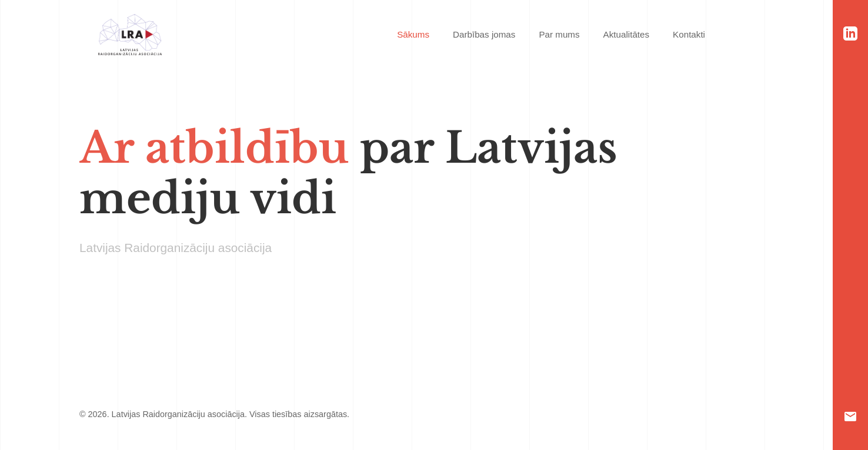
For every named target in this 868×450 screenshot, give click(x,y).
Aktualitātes (627, 34)
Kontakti (689, 34)
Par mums (559, 34)
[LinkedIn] (850, 33)
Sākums (413, 34)
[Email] (850, 417)
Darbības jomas (484, 34)
